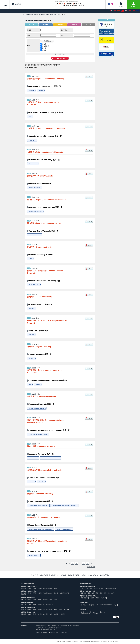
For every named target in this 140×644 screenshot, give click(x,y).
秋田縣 (45, 588)
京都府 (29, 604)
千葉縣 (45, 593)
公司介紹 (64, 633)
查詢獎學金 (84, 605)
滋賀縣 (24, 604)
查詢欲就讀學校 (44, 575)
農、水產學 (111, 593)
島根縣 (29, 609)
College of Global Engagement (64, 529)
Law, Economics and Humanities (37, 408)
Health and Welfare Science (36, 211)
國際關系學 (113, 588)
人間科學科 (32, 90)
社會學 (44, 44)
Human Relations (33, 164)
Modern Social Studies (34, 188)
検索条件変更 (91, 567)
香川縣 (33, 344)
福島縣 (55, 588)
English (88, 612)
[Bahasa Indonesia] (134, 11)
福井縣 (55, 600)
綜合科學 (103, 598)
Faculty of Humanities (34, 285)
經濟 (30, 385)
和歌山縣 (51, 604)
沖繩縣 (33, 268)
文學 (82, 588)
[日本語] (111, 11)
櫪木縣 (29, 593)
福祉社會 (38, 385)
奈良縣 (45, 604)
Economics (32, 358)
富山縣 (45, 600)
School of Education (34, 555)
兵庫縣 (33, 173)
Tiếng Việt (109, 612)
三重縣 (40, 600)
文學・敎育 (32, 335)
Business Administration (35, 235)
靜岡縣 (29, 600)
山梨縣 (62, 593)
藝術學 (98, 598)
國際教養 (41, 90)
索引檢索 (70, 575)
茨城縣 (24, 593)
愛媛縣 (61, 609)
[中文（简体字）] (119, 11)
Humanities (32, 309)
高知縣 (66, 609)
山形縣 (50, 588)
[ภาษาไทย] (138, 11)
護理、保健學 (84, 593)
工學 (105, 593)
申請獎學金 (91, 605)
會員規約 (84, 575)
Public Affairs (32, 140)
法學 (91, 588)
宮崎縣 (50, 614)
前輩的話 (63, 575)
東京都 (33, 150)
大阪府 (33, 76)
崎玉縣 (40, 593)
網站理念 (39, 633)
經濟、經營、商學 (99, 588)
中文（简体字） (95, 612)
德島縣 (50, 609)
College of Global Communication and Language (40, 529)
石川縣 (33, 468)
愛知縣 (35, 600)
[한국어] (126, 11)
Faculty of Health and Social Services (38, 434)
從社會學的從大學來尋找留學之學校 (36, 21)
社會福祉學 (45, 46)
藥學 (97, 593)
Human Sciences (33, 458)
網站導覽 (77, 575)
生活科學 (92, 598)
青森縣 (29, 588)
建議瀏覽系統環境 (105, 575)
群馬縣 (35, 593)
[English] (115, 11)
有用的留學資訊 (55, 575)
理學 (101, 593)
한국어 (103, 612)
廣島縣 (40, 609)
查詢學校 (17, 4)
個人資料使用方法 (93, 575)
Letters (31, 259)
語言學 (86, 588)
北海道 (24, 588)
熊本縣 (40, 614)
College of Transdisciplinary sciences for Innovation (64, 505)
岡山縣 (33, 197)
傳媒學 (44, 50)
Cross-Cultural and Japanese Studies (50, 458)
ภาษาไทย (94, 614)
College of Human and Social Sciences (38, 505)
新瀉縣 (24, 595)
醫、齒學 (92, 593)
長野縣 (67, 593)
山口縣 (45, 609)
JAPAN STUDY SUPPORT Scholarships (106, 605)
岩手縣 (35, 588)
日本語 (82, 612)
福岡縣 (24, 614)
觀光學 (44, 48)
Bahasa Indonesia (85, 614)
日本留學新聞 (35, 575)
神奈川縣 (34, 418)
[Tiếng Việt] (130, 11)
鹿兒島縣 (34, 368)
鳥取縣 (24, 609)
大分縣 (45, 614)
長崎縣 (35, 614)
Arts (30, 117)
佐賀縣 (29, 614)
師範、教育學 (84, 598)
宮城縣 (40, 588)
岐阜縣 (24, 600)
